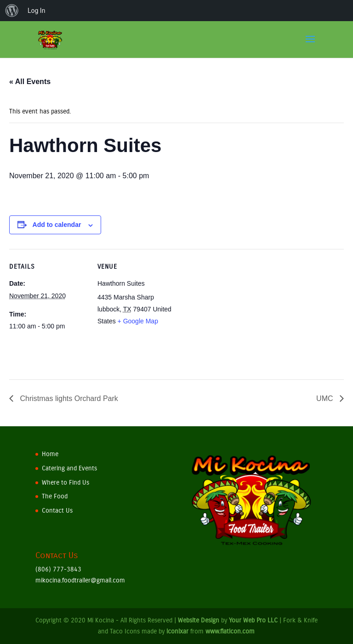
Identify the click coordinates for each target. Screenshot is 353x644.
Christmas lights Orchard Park (68, 398)
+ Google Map (138, 321)
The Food (55, 496)
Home (50, 454)
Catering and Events (69, 468)
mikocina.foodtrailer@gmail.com (80, 580)
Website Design (199, 620)
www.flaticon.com (230, 631)
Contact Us (57, 511)
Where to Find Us (65, 483)
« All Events (30, 82)
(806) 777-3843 (58, 569)
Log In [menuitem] (36, 11)
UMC (326, 398)
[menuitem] (12, 11)
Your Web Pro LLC (253, 620)
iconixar (177, 631)
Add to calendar (57, 225)
